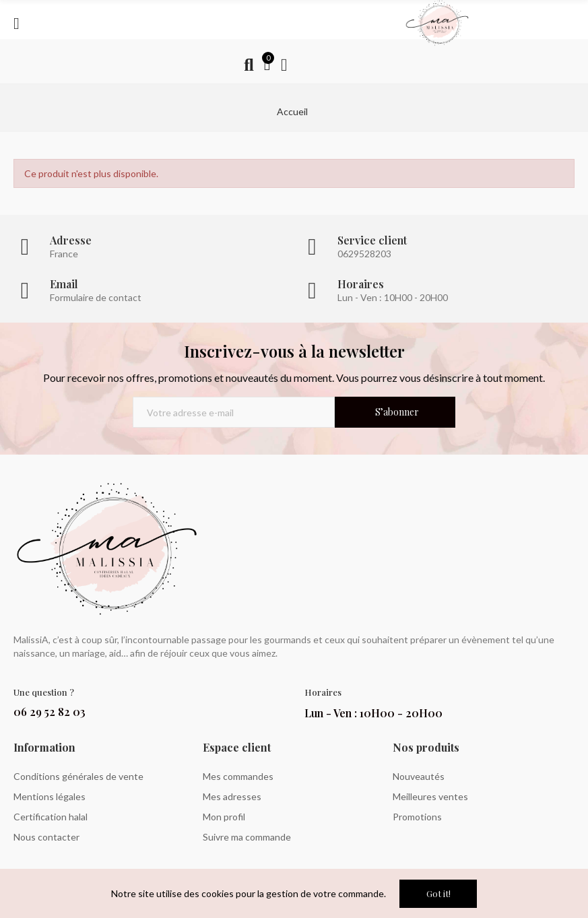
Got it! (438, 893)
